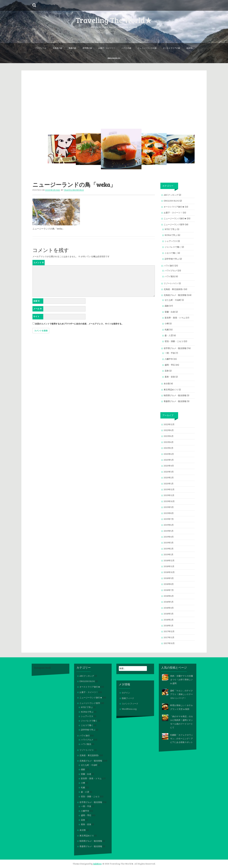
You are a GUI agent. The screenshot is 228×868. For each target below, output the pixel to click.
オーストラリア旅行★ (174, 207)
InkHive (97, 864)
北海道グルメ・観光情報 (175, 295)
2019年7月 (169, 519)
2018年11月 (169, 566)
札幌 (167, 330)
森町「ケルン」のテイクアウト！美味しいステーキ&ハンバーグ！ (182, 694)
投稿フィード (128, 698)
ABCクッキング (171, 195)
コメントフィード (130, 704)
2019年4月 (169, 537)
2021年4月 (169, 442)
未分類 (167, 384)
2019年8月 (169, 513)
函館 (167, 306)
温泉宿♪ (190, 48)
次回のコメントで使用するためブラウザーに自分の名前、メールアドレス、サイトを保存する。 (79, 324)
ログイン (126, 693)
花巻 (167, 371)
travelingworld (74, 190)
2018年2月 (169, 620)
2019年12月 (169, 489)
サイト (36, 316)
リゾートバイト (171, 283)
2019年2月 (169, 549)
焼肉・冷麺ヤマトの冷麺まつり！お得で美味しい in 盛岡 (182, 680)
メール (38, 309)
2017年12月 (169, 631)
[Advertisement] (114, 93)
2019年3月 (169, 543)
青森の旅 (72, 48)
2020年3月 (169, 472)
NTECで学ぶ (171, 229)
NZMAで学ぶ (171, 235)
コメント (39, 263)
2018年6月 (169, 596)
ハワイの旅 (127, 48)
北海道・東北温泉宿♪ (174, 289)
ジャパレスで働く (173, 247)
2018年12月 (169, 561)
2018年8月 (169, 584)
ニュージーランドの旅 (147, 48)
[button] (62, 149)
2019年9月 (169, 507)
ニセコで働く (171, 253)
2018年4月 (169, 608)
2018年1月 (169, 626)
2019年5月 (169, 531)
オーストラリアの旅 (171, 48)
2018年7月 (169, 590)
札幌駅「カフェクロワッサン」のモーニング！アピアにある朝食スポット (182, 739)
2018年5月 (169, 602)
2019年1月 (169, 555)
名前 (36, 301)
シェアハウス (171, 241)
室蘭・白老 (170, 312)
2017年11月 (169, 637)
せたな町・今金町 (173, 300)
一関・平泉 (170, 353)
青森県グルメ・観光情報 (175, 401)
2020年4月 (169, 466)
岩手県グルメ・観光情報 (175, 348)
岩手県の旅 (87, 48)
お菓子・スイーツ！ (107, 48)
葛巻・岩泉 (170, 377)
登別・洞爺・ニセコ (174, 341)
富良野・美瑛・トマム (175, 318)
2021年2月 (169, 448)
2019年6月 (169, 525)
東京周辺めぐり (171, 390)
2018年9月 (169, 578)
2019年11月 (169, 495)
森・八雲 (169, 335)
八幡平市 (169, 359)
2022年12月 (169, 424)
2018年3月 (169, 614)
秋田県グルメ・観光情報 (175, 395)
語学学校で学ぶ (172, 259)
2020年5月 (169, 460)
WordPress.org (129, 709)
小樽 (167, 324)
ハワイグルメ (171, 271)
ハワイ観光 (170, 276)
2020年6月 (169, 454)
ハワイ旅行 (169, 266)
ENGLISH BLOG (114, 58)
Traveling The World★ (114, 20)
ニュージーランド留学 (174, 225)
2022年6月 (169, 430)
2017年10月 (169, 643)
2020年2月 (169, 478)
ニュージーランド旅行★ (175, 219)
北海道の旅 (57, 48)
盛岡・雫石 (170, 365)
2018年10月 (169, 572)
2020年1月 (169, 484)
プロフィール (41, 48)
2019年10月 (169, 501)
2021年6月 (169, 436)
